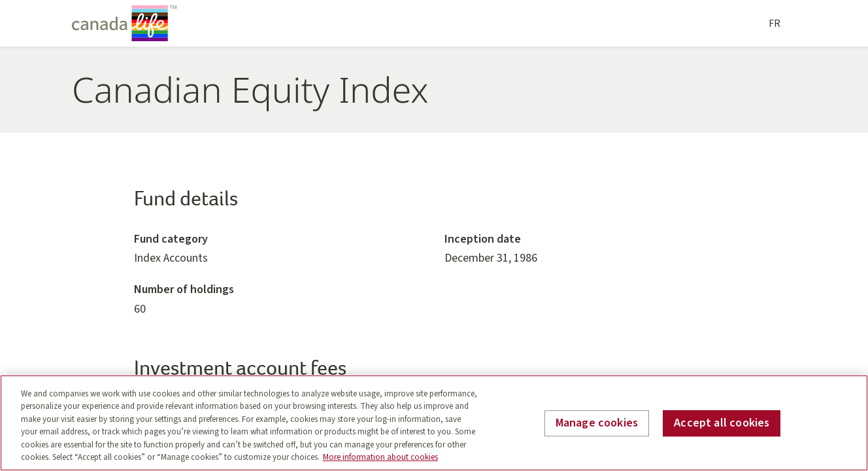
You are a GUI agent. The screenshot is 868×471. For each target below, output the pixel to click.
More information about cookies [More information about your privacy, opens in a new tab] (380, 457)
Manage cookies (597, 424)
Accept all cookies (722, 424)
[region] (434, 423)
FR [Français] (775, 24)
